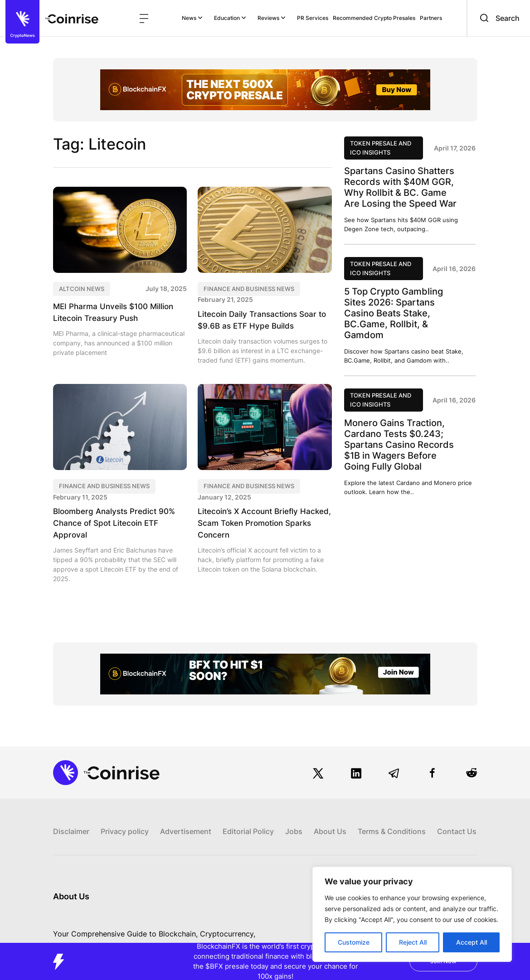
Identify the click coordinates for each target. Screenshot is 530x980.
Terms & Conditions (392, 822)
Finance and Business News (249, 289)
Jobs (294, 822)
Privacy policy (125, 822)
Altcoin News (82, 289)
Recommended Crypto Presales (374, 18)
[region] (412, 914)
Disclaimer (71, 822)
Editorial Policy (248, 822)
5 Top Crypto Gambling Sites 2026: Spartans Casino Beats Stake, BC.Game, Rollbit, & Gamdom (394, 313)
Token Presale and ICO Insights (381, 148)
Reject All (413, 942)
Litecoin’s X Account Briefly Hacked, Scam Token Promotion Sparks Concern (260, 523)
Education (230, 18)
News (192, 18)
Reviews (272, 18)
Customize (354, 942)
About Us (330, 822)
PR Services (313, 18)
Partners (431, 18)
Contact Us (457, 822)
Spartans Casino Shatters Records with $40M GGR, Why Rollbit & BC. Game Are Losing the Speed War (400, 187)
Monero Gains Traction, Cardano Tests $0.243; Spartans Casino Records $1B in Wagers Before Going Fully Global (399, 445)
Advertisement (186, 822)
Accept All (472, 942)
